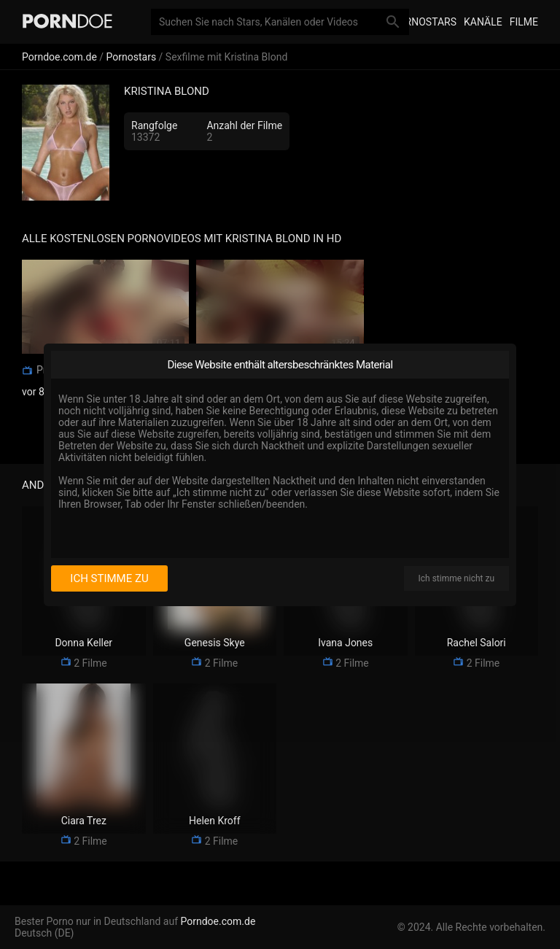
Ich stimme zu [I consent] (109, 578)
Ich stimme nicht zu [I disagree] (456, 578)
